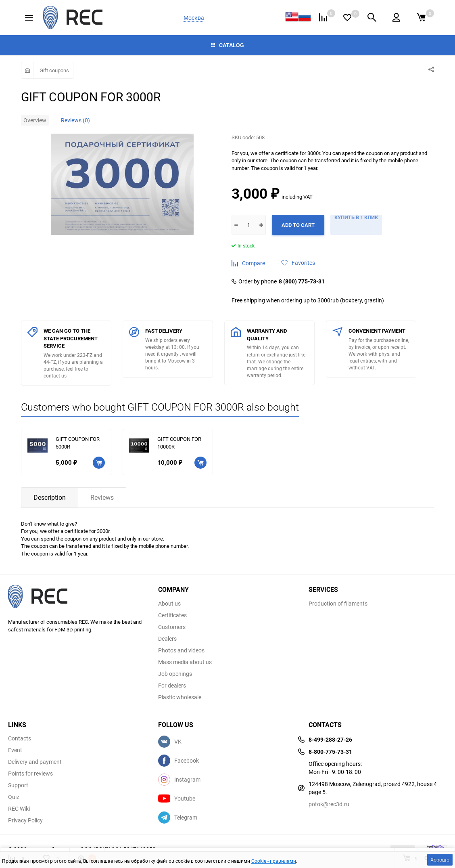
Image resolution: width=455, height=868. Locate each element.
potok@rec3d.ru (329, 804)
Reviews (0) (75, 120)
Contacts (20, 738)
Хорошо (440, 860)
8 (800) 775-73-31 (302, 281)
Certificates (172, 615)
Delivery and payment (35, 762)
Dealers (167, 639)
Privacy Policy (25, 820)
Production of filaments (338, 604)
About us (169, 604)
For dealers (172, 686)
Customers (172, 627)
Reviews (102, 497)
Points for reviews (30, 774)
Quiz (14, 797)
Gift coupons (54, 70)
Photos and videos (181, 650)
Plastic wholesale (180, 697)
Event (15, 750)
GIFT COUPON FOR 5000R (78, 443)
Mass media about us (185, 662)
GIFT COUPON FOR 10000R (179, 443)
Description (50, 497)
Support (18, 785)
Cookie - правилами (274, 861)
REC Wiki (19, 809)
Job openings (175, 674)
